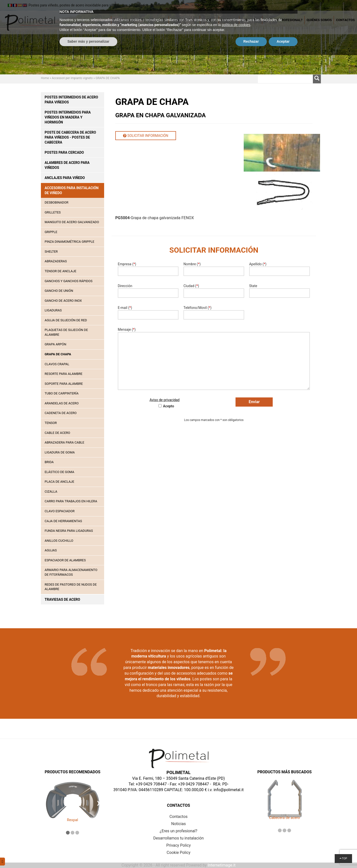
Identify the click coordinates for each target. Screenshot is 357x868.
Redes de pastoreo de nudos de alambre (71, 587)
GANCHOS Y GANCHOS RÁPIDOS (69, 281)
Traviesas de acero (62, 599)
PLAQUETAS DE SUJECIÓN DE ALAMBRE (66, 332)
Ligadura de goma (60, 452)
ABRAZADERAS (56, 261)
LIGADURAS (53, 310)
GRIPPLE (51, 232)
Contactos (345, 20)
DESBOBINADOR (57, 202)
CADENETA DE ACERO (61, 413)
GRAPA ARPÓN (55, 344)
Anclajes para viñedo (65, 178)
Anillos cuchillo (59, 541)
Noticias (209, 20)
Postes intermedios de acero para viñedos (71, 100)
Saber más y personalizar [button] (88, 854)
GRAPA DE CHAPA (58, 354)
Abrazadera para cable (64, 442)
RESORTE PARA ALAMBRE (63, 374)
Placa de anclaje (59, 482)
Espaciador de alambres (65, 560)
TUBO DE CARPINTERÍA (62, 393)
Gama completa (184, 20)
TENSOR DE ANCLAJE (60, 271)
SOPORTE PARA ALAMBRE (64, 384)
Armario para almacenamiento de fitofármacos (71, 572)
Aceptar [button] (283, 854)
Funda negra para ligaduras (69, 531)
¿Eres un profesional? (283, 20)
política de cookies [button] (236, 838)
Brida (49, 462)
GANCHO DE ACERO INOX (63, 301)
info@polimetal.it (228, 790)
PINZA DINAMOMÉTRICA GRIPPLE (69, 242)
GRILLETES (53, 212)
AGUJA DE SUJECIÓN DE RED (66, 320)
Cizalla (51, 492)
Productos (251, 20)
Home (45, 78)
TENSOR (51, 423)
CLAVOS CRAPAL (57, 364)
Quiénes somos (319, 20)
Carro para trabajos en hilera (71, 501)
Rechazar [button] (251, 854)
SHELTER (51, 252)
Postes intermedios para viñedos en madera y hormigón (68, 117)
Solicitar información (146, 136)
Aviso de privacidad (164, 400)
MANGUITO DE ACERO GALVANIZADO (72, 222)
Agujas (51, 550)
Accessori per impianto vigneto (72, 78)
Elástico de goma (59, 472)
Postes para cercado (64, 152)
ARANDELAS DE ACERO (62, 403)
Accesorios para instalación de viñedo (72, 190)
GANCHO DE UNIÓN (59, 291)
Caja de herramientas (63, 521)
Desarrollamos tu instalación (140, 20)
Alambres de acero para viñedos (67, 165)
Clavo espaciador (60, 511)
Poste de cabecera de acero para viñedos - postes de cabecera (70, 137)
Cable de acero (57, 433)
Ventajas (229, 20)
